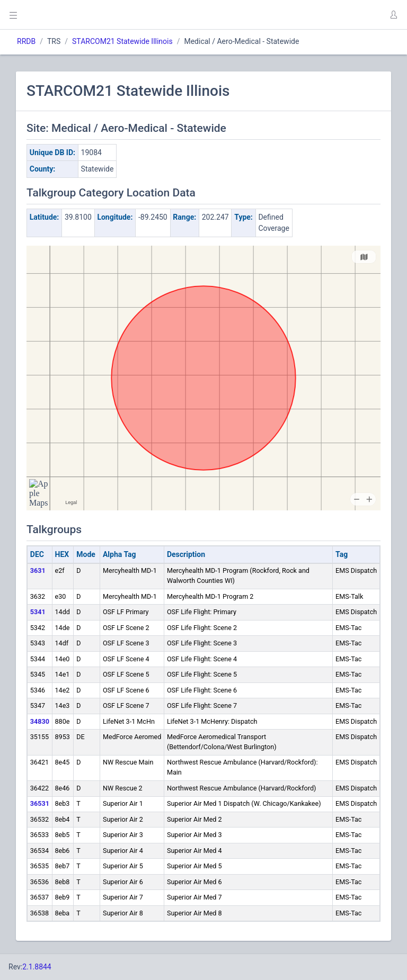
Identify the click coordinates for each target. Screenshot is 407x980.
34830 (40, 721)
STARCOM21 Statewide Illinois (122, 41)
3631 (38, 570)
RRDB (26, 41)
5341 (38, 612)
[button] (393, 15)
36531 (40, 803)
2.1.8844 (37, 967)
